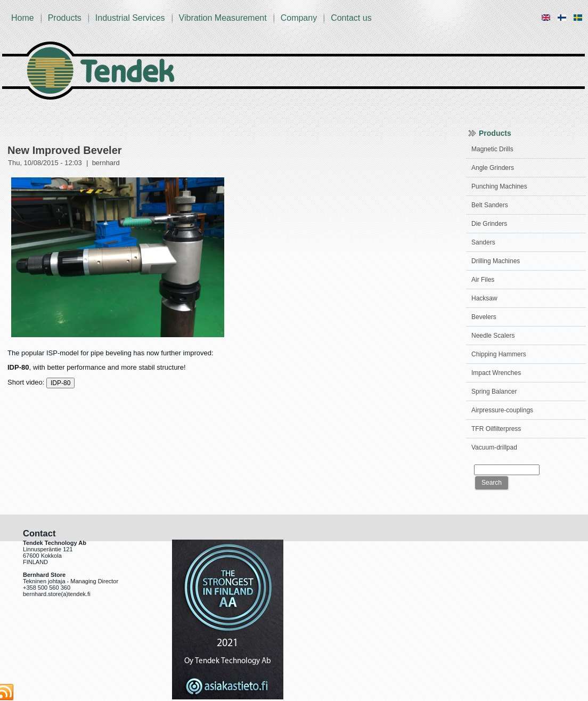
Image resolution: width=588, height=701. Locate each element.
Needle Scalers (493, 336)
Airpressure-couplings (502, 410)
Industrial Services (130, 18)
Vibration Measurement (223, 18)
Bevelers (484, 317)
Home (23, 18)
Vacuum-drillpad (494, 447)
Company (299, 18)
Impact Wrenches (496, 373)
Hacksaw (484, 298)
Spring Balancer (494, 392)
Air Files (483, 280)
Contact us (351, 18)
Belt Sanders (490, 205)
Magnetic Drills (492, 149)
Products (65, 18)
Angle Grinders (493, 168)
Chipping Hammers (499, 354)
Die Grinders (489, 224)
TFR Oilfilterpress (496, 429)
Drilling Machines (496, 261)
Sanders (483, 242)
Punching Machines (499, 186)
